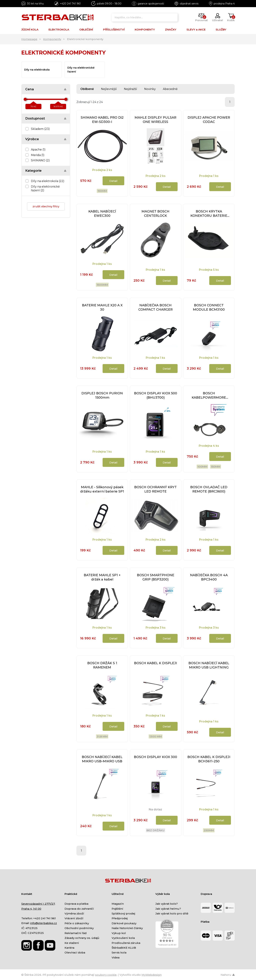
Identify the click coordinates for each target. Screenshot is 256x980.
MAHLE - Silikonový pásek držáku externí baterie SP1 (102, 489)
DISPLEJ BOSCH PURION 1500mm (102, 395)
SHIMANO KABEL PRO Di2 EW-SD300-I (102, 120)
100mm (202, 467)
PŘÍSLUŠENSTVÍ (114, 29)
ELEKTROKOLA (59, 29)
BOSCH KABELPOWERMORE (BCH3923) (209, 396)
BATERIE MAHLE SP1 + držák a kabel (102, 577)
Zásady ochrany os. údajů (82, 938)
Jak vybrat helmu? (168, 909)
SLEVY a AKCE (196, 29)
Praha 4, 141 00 (31, 909)
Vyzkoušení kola (123, 938)
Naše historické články (127, 928)
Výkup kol (119, 933)
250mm (209, 830)
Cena (30, 89)
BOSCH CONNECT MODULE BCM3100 (209, 307)
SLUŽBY (221, 29)
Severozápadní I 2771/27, (38, 904)
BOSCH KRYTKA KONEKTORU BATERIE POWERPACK (209, 214)
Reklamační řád (76, 933)
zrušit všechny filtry (46, 206)
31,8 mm (102, 736)
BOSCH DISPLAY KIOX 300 (155, 757)
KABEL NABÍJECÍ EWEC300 (102, 214)
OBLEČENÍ (86, 29)
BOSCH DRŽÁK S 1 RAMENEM (102, 665)
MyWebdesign (152, 975)
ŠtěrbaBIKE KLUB (124, 948)
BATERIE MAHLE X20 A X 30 (102, 307)
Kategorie (33, 171)
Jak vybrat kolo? (167, 904)
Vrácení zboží (74, 918)
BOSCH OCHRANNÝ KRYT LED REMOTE (155, 489)
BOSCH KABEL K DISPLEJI (156, 663)
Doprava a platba (76, 904)
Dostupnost (35, 118)
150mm (102, 191)
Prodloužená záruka (126, 943)
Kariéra (69, 948)
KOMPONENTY (145, 29)
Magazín (118, 904)
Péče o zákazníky (77, 923)
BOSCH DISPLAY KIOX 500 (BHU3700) (156, 395)
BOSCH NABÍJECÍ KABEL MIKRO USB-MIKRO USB (102, 759)
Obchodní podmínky (79, 928)
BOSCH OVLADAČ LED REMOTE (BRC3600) (209, 489)
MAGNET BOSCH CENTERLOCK (155, 214)
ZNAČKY (171, 29)
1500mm (102, 285)
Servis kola (119, 952)
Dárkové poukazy (124, 923)
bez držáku (155, 830)
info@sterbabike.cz (44, 923)
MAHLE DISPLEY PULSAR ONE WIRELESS (155, 120)
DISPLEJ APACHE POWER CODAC (209, 120)
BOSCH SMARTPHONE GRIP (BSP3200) (156, 577)
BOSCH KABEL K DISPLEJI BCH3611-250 (209, 759)
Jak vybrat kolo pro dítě (172, 913)
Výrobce (32, 139)
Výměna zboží (74, 913)
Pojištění (117, 909)
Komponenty (52, 39)
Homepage (29, 39)
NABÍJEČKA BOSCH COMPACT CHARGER (155, 307)
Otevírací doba (75, 952)
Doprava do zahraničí (79, 909)
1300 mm (156, 736)
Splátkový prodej (123, 913)
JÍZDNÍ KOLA (30, 29)
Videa (116, 957)
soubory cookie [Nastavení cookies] (106, 975)
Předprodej (120, 918)
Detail (113, 181)
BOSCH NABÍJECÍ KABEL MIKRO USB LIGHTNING (209, 665)
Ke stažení (72, 943)
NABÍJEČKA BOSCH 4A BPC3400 (209, 577)
